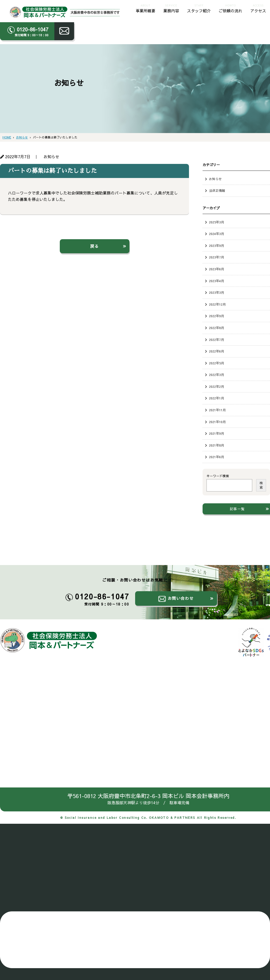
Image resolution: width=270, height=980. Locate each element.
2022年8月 (217, 328)
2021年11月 (217, 410)
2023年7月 (217, 257)
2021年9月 (217, 433)
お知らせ (215, 179)
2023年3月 (217, 292)
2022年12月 (217, 304)
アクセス (258, 8)
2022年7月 (217, 340)
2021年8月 (217, 445)
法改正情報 (217, 190)
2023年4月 (217, 281)
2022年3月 (217, 375)
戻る (94, 246)
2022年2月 (217, 386)
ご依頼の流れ (230, 8)
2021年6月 (217, 457)
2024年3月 (217, 234)
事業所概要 (145, 8)
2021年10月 (217, 422)
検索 (261, 485)
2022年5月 (217, 363)
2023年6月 (217, 269)
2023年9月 (217, 245)
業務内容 (171, 8)
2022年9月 (217, 316)
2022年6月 (217, 351)
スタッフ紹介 (199, 8)
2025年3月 (217, 222)
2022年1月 (217, 398)
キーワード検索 (218, 476)
